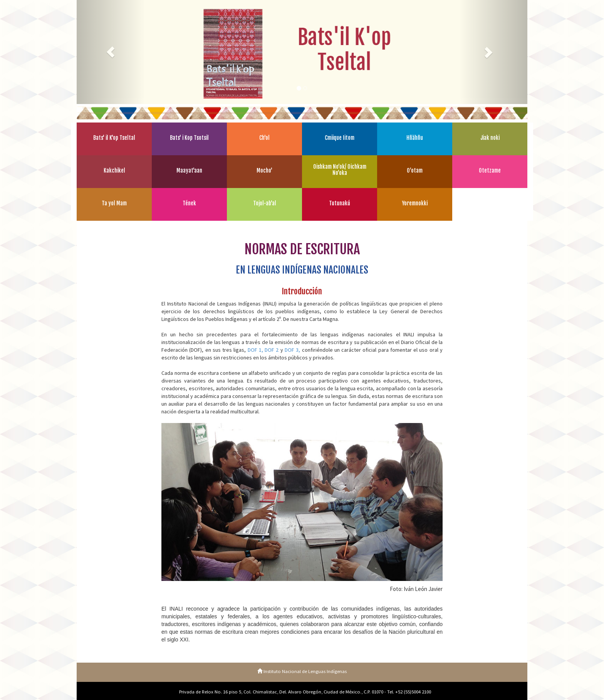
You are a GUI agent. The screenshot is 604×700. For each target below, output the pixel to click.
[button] (111, 52)
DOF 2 (272, 350)
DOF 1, (255, 350)
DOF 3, (292, 350)
